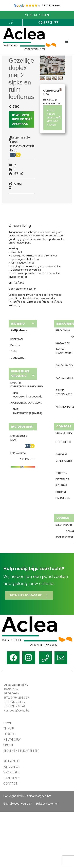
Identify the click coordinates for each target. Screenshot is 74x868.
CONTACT (10, 784)
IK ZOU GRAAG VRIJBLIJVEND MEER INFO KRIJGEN (54, 118)
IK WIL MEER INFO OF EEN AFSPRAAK (22, 119)
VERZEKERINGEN (37, 15)
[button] (67, 41)
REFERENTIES (12, 761)
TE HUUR (9, 728)
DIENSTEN (13, 778)
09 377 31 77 (48, 22)
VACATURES (11, 772)
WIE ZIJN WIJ (12, 767)
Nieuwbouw (12, 740)
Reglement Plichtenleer (21, 751)
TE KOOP (9, 734)
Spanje (8, 745)
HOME (7, 723)
